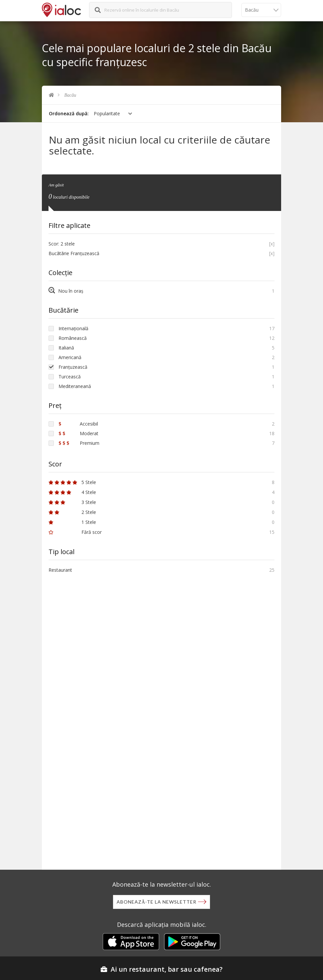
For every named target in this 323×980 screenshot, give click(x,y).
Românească (73, 338)
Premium (79, 443)
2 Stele (72, 512)
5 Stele (72, 482)
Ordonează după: (69, 113)
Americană (70, 357)
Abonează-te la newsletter (157, 902)
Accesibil (78, 424)
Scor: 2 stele (62, 244)
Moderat (78, 433)
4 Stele (72, 492)
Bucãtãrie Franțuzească (74, 253)
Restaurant (60, 570)
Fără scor (75, 532)
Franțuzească (73, 367)
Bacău (70, 95)
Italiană (66, 348)
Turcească (70, 377)
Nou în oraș (66, 291)
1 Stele (72, 522)
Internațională (73, 328)
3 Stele (72, 502)
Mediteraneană (75, 386)
